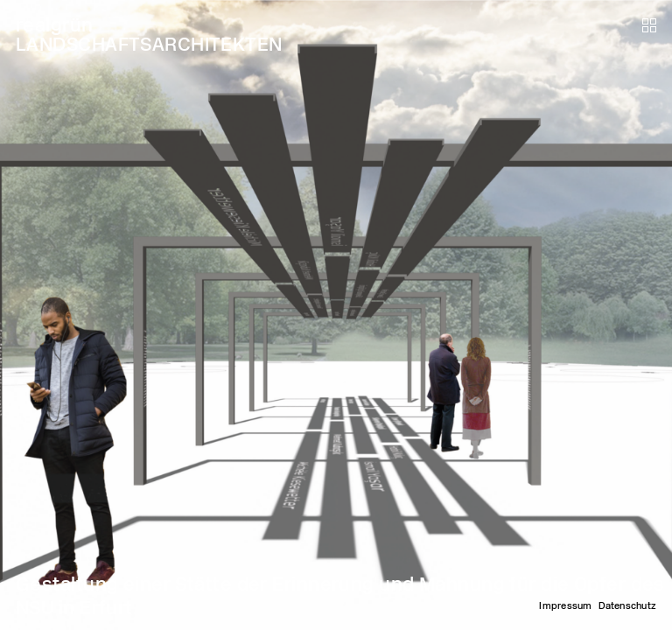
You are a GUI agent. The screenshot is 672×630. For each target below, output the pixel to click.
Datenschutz (627, 606)
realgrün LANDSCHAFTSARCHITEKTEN (149, 35)
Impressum (565, 606)
